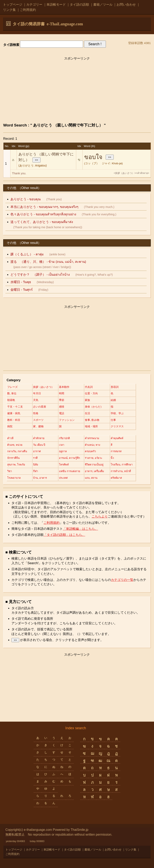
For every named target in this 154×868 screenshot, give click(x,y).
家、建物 (38, 426)
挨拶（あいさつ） (44, 387)
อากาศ (37, 451)
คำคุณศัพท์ (117, 438)
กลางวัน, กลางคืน (17, 451)
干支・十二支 (15, 407)
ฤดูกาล (63, 451)
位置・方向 (91, 393)
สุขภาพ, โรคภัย (16, 465)
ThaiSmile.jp (80, 830)
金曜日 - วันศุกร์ (22, 290)
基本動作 (64, 387)
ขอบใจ (93, 157)
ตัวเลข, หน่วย (15, 445)
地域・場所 (91, 426)
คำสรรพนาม (92, 438)
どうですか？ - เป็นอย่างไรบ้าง (40, 275)
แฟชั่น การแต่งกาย (70, 471)
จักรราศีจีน (13, 458)
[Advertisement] (77, 91)
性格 (36, 413)
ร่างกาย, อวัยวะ (94, 458)
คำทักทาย (39, 438)
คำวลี (10, 438)
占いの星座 (40, 407)
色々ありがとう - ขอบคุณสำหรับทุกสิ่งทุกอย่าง (43, 214)
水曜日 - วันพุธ (21, 282)
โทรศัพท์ (64, 465)
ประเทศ (63, 478)
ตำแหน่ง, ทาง (92, 445)
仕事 (113, 420)
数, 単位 (12, 393)
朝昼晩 (11, 400)
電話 (62, 413)
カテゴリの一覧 (122, 580)
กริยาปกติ (64, 438)
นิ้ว (112, 458)
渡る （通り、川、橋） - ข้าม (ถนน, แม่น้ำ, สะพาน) (48, 262)
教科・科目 (14, 420)
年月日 (37, 393)
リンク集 (9, 10)
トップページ (13, 5)
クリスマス (117, 426)
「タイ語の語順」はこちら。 (64, 535)
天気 (36, 400)
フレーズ (12, 387)
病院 (10, 426)
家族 (87, 400)
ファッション (67, 420)
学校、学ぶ (117, 413)
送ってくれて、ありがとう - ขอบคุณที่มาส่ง (42, 222)
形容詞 (115, 387)
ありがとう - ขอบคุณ (26, 199)
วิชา (10, 471)
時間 (62, 393)
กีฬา (35, 471)
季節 (62, 400)
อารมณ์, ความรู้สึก (69, 458)
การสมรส (116, 451)
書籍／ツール (103, 5)
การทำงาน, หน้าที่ (121, 471)
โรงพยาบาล (14, 478)
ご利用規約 (28, 10)
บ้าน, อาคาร (40, 478)
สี (111, 445)
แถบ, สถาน (91, 478)
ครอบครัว (90, 451)
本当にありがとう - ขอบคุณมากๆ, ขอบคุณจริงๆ (44, 207)
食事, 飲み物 (92, 420)
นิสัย (36, 465)
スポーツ (38, 420)
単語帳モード (56, 5)
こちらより (100, 516)
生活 (87, 413)
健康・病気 (14, 413)
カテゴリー (34, 5)
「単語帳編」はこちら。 (80, 529)
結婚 (113, 400)
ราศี (35, 458)
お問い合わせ (126, 5)
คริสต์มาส (116, 478)
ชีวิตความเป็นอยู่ (94, 465)
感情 (62, 407)
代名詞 (89, 387)
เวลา (62, 445)
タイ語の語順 (79, 5)
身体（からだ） (94, 407)
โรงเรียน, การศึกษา (122, 465)
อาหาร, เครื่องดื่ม (94, 471)
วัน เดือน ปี (39, 445)
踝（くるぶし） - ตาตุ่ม (27, 254)
